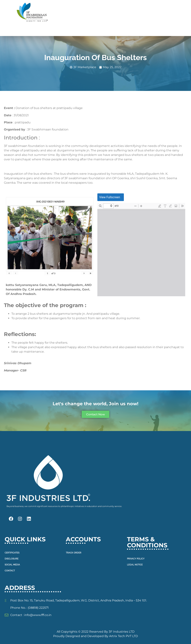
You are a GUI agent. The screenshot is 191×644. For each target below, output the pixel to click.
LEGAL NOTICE (135, 565)
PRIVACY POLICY (136, 559)
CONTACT (10, 571)
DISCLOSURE (12, 559)
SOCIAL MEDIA (12, 565)
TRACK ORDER (74, 553)
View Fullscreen (110, 197)
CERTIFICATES (12, 553)
